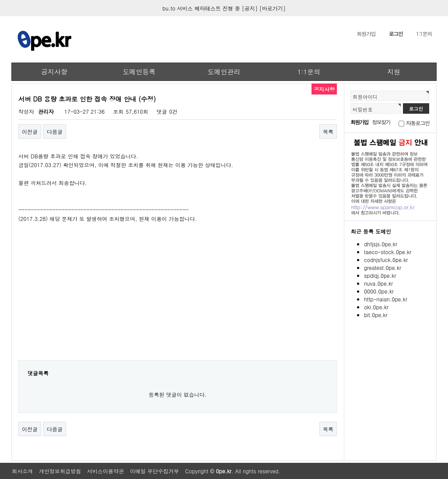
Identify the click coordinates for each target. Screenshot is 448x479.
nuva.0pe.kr (378, 283)
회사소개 (22, 471)
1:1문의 (424, 33)
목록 (328, 131)
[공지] (250, 8)
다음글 (55, 131)
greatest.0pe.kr (383, 267)
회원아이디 (365, 97)
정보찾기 (381, 122)
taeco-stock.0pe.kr (388, 252)
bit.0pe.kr (376, 315)
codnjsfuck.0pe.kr (386, 260)
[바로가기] (273, 8)
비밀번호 (363, 109)
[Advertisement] (178, 297)
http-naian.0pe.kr (386, 299)
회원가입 (366, 33)
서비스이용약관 (105, 471)
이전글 (30, 131)
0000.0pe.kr (379, 291)
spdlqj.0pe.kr (380, 275)
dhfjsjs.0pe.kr (381, 244)
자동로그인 (418, 123)
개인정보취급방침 (60, 471)
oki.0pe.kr (376, 307)
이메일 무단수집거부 (154, 471)
